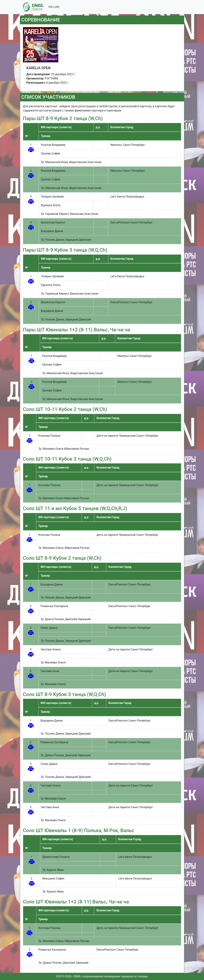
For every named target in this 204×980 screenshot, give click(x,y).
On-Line (54, 7)
